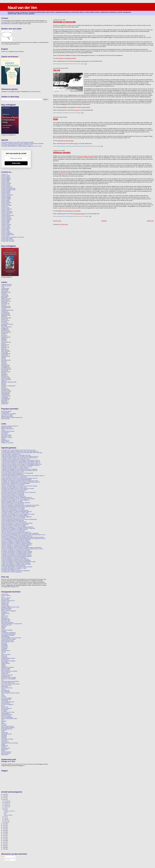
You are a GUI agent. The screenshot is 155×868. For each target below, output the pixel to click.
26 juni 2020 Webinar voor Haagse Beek (11, 454)
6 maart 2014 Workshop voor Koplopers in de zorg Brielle (15, 524)
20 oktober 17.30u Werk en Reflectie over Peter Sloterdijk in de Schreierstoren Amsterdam (22, 144)
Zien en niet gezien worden (8, 642)
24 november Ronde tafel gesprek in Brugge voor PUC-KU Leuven (17, 145)
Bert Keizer (4, 300)
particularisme (5, 372)
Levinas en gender (6, 200)
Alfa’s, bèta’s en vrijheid (7, 415)
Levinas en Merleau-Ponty (7, 215)
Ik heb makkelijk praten (7, 729)
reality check (4, 378)
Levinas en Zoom (5, 236)
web (20, 24)
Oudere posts (150, 221)
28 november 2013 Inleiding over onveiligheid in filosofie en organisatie (18, 528)
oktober (6, 804)
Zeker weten (4, 617)
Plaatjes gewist (5, 755)
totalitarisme (4, 390)
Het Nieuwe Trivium (6, 436)
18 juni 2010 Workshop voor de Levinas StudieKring (14, 558)
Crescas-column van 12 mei (86, 156)
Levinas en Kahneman (6, 209)
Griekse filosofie (5, 327)
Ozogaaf (3, 439)
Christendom (4, 306)
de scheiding (4, 313)
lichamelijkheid (5, 354)
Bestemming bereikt (71, 58)
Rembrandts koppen (6, 620)
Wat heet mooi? (5, 674)
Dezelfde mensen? (6, 613)
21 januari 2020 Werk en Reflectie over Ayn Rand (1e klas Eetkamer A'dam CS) (20, 456)
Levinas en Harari (5, 204)
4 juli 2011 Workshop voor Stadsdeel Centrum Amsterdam (15, 546)
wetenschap (4, 400)
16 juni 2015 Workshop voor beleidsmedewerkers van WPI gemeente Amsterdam (20, 505)
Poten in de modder (6, 654)
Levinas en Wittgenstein (7, 233)
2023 (4, 799)
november (7, 802)
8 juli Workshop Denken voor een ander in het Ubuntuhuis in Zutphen (17, 142)
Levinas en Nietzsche (6, 218)
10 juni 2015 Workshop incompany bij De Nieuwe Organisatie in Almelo (18, 507)
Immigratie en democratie (64, 22)
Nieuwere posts (57, 221)
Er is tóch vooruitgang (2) (7, 704)
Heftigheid (4, 631)
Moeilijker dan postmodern (8, 667)
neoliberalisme (75, 146)
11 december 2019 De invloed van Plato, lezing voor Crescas (15, 459)
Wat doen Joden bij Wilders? (8, 728)
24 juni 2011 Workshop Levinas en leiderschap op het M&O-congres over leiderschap (21, 548)
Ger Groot (4, 323)
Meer (18, 587)
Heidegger (4, 328)
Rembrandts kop (5, 619)
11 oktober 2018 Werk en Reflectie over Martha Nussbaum (15, 468)
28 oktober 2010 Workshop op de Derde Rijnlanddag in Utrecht (16, 554)
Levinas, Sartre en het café (7, 240)
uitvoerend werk (5, 391)
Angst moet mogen (6, 669)
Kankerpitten (4, 657)
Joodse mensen (5, 604)
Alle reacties (6, 860)
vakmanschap (4, 394)
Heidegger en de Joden (8, 761)
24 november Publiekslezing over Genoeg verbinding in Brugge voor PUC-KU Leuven (22, 146)
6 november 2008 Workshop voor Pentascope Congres (14, 568)
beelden (58, 146)
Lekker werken (5, 616)
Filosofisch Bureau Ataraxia (8, 431)
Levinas (3, 353)
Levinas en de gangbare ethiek (8, 190)
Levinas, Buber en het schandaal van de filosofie (13, 237)
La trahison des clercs (6, 625)
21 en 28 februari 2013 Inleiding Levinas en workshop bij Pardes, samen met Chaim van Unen (23, 535)
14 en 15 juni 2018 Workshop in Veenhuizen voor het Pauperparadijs (17, 473)
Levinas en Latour (5, 210)
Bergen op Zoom (5, 299)
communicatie (5, 308)
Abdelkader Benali (6, 285)
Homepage (104, 221)
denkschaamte (5, 315)
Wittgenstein (4, 403)
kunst (3, 349)
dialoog (3, 317)
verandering (4, 395)
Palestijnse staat (5, 603)
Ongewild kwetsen (6, 663)
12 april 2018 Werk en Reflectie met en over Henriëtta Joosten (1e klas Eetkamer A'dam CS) (23, 476)
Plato (2, 373)
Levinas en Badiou (6, 177)
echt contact (4, 320)
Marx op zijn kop (5, 670)
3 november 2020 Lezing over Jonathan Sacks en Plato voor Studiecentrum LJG (20, 451)
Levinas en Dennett (6, 191)
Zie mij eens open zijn (6, 708)
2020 (4, 827)
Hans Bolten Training (6, 435)
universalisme (4, 392)
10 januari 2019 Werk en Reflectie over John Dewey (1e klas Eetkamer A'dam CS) (20, 465)
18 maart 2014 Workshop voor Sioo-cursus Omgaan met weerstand (17, 523)
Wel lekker (4, 747)
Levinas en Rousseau (6, 224)
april (5, 818)
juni (5, 810)
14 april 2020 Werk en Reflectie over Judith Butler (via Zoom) (16, 455)
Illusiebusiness (5, 687)
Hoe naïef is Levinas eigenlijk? (9, 679)
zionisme (3, 404)
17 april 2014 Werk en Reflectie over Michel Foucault (14, 522)
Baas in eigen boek (6, 692)
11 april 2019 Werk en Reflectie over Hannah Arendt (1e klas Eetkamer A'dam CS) (21, 463)
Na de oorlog (4, 646)
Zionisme (3, 665)
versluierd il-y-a (5, 396)
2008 (4, 847)
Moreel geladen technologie (8, 635)
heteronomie (4, 331)
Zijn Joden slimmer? (6, 598)
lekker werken (5, 351)
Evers (63, 174)
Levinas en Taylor (5, 231)
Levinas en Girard (5, 201)
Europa (58, 64)
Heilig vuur (4, 626)
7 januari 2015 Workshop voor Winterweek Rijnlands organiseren (16, 512)
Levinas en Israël (5, 208)
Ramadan (3, 724)
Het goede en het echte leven (8, 601)
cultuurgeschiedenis (6, 310)
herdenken (4, 329)
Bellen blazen (4, 749)
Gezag (3, 731)
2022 (4, 824)
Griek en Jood (5, 594)
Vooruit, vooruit (5, 742)
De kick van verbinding (7, 630)
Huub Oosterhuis (5, 332)
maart (6, 819)
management (4, 356)
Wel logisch (4, 735)
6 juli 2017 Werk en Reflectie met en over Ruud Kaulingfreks (16, 483)
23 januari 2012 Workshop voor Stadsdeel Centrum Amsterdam (16, 542)
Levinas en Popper (6, 222)
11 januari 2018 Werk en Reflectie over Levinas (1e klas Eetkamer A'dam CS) (19, 478)
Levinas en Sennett (6, 227)
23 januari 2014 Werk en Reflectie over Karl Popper (13, 526)
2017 (4, 832)
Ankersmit (4, 291)
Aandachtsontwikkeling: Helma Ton (10, 426)
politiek (80, 146)
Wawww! (4, 689)
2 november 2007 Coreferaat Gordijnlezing (11, 572)
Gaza (2, 694)
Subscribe (16, 163)
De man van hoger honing (83, 107)
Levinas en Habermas (6, 203)
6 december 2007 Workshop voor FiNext (11, 569)
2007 (4, 849)
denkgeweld (4, 314)
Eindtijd (3, 744)
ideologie (3, 333)
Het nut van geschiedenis (7, 717)
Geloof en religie (5, 606)
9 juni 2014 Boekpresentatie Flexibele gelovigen (13, 521)
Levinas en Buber (5, 181)
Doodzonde (4, 649)
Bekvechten (4, 737)
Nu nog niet (4, 725)
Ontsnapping (4, 644)
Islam (3, 340)
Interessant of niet (5, 419)
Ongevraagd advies (6, 676)
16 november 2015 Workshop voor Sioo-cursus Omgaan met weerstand (18, 499)
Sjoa (2, 387)
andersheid (4, 290)
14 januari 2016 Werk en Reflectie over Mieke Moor (13, 496)
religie (71, 216)
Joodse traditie (59, 216)
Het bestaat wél (5, 660)
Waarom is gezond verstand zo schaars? (10, 693)
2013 (4, 839)
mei (5, 817)
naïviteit (3, 364)
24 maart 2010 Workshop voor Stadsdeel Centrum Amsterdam (16, 563)
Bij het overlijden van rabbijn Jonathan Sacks (12, 418)
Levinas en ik (4, 206)
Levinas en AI (5, 174)
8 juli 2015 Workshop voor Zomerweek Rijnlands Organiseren (16, 503)
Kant (2, 344)
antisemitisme (59, 113)
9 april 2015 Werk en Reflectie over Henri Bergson (13, 508)
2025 (4, 796)
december (7, 801)
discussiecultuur (5, 318)
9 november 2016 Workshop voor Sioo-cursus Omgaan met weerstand (18, 489)
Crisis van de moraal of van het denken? (11, 684)
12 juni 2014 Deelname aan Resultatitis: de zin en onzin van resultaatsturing (19, 519)
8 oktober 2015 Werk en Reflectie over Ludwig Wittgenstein (15, 500)
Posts (4, 857)
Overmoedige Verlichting (7, 739)
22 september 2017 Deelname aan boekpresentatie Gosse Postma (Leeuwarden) (20, 481)
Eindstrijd (60, 211)
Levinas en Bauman (6, 178)
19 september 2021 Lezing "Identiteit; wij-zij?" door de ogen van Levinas (18, 450)
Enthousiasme (5, 647)
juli (5, 808)
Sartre (3, 385)
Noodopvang (4, 648)
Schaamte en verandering (7, 386)
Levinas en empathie (6, 197)
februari (6, 821)
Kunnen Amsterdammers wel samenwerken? (12, 624)
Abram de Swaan (5, 286)
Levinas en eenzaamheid (7, 195)
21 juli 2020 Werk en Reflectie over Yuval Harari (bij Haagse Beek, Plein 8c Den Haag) (22, 453)
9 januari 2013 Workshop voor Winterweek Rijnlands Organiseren (17, 536)
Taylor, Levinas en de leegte (8, 712)
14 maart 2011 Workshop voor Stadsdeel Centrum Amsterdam (16, 550)
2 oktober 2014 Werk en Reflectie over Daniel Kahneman (15, 515)
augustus (6, 807)
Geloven (3, 629)
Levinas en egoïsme (6, 196)
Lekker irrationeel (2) (6, 752)
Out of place (4, 740)
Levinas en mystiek (6, 217)
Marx (3, 358)
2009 (4, 846)
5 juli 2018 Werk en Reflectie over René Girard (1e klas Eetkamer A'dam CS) (19, 471)
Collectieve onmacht (6, 716)
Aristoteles (4, 295)
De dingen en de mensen (7, 675)
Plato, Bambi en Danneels (7, 622)
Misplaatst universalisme (7, 416)
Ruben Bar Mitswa (6, 651)
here (5, 51)
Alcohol (3, 751)
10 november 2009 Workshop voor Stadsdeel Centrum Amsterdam (17, 567)
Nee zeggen (4, 367)
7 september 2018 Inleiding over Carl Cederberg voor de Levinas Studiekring (19, 469)
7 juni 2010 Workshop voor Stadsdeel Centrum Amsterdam (15, 559)
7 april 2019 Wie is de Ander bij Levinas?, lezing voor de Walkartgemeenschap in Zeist (22, 464)
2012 (4, 841)
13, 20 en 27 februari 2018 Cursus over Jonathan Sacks (14, 477)
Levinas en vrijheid (6, 232)
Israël (61, 64)
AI (2, 287)
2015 (4, 836)
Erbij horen (4, 730)
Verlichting (95, 184)
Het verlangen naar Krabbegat (8, 661)
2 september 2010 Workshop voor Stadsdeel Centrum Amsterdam (16, 555)
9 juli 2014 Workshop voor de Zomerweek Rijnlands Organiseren (16, 517)
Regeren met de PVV (6, 610)
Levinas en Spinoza (6, 228)
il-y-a (3, 335)
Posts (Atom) (65, 224)
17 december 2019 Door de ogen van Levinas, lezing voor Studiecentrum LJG (19, 458)
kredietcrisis (4, 347)
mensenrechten (5, 360)
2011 (4, 842)
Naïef (3, 722)
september (7, 805)
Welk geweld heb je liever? (8, 640)
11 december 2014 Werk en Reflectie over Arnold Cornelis (15, 513)
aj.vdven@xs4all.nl (6, 22)
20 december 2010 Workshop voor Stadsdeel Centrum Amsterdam (17, 551)
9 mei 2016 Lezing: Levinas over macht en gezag (13, 494)
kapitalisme (4, 345)
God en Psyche (5, 701)
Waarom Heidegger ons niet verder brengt (11, 638)
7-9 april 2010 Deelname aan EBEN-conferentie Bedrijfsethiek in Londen (18, 562)
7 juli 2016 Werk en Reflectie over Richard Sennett (13, 491)
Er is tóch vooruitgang (6, 698)
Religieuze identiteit (62, 152)
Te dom (3, 696)
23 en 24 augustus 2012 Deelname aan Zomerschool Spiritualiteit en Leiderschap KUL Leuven (23, 539)
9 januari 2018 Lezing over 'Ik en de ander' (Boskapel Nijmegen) (16, 480)
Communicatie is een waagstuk (72, 211)
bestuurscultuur (5, 301)
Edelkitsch (4, 666)
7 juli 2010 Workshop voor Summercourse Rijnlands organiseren (16, 557)
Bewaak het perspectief (7, 715)
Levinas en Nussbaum (6, 219)
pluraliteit (4, 374)
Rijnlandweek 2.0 (5, 440)
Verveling (4, 652)
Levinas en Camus (6, 185)
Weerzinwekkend (5, 412)
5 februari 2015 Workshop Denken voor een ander (13, 509)
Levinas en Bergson (6, 179)
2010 (4, 844)
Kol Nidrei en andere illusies (8, 683)
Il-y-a (3, 680)
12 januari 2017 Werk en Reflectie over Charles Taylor (14, 487)
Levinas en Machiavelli (7, 213)
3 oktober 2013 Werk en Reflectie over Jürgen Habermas (14, 530)
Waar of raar (4, 656)
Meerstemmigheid (62, 107)
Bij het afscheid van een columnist (9, 671)
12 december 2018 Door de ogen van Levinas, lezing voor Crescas (17, 467)
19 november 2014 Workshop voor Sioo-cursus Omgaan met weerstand (18, 514)
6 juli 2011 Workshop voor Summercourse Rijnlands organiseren (16, 545)
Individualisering (5, 637)
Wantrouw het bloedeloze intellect (9, 719)
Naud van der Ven (22, 8)
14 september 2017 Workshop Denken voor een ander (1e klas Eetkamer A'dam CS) (21, 482)
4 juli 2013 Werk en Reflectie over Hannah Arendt (13, 531)
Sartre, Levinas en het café (7, 726)
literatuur (3, 355)
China (3, 305)
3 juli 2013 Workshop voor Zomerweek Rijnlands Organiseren (16, 532)
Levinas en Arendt (6, 176)
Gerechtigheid (71, 107)
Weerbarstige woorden (6, 734)
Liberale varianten (6, 748)
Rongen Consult (5, 441)
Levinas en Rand (5, 223)
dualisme (3, 319)
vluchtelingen (65, 64)
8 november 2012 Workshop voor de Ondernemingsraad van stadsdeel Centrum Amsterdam (23, 537)
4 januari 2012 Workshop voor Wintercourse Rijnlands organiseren (17, 544)
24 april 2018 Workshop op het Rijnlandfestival (12, 474)
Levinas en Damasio (6, 186)
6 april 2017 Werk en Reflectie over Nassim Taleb (13, 485)
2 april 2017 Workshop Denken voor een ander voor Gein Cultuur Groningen (19, 486)
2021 (4, 826)
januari (6, 822)
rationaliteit (4, 377)
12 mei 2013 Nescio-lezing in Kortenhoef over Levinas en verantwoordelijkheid (20, 533)
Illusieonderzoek (42, 584)
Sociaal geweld (5, 710)
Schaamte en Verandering (7, 443)
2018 (4, 831)
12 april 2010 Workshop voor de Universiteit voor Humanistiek (16, 560)
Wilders (3, 401)
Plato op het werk (5, 621)
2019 (4, 829)
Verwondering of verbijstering (8, 633)
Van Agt (57, 70)
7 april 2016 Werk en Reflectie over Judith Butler (13, 495)
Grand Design (4, 733)
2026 (4, 794)
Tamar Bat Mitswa (6, 703)
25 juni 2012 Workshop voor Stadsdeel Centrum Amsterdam (15, 541)
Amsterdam (4, 288)
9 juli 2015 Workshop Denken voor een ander (12, 501)
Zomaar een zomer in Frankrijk (9, 678)
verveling (3, 397)
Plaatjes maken (5, 662)
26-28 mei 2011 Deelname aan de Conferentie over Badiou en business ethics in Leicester (22, 549)
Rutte (55, 119)
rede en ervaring (66, 216)
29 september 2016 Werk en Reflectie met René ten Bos (14, 490)
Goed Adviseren (5, 433)
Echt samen (4, 643)
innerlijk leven (63, 146)
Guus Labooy (4, 434)
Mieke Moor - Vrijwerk (7, 438)
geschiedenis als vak (6, 324)
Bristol (3, 706)
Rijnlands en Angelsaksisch (8, 382)
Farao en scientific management (9, 611)
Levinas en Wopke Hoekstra (8, 235)
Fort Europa (60, 58)
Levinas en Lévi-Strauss (7, 212)
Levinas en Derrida (6, 192)
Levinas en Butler (5, 182)
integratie (3, 338)
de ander (3, 311)
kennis (3, 346)
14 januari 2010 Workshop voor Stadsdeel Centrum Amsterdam (16, 564)
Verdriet (3, 615)
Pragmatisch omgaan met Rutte (65, 141)
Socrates (3, 388)
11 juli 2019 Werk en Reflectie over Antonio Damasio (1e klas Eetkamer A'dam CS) (21, 462)
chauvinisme (4, 304)
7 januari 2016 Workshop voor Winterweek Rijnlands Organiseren (17, 498)
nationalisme (4, 365)
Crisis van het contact (6, 685)
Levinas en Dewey (6, 194)
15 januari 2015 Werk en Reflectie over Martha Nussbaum (15, 510)
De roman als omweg (6, 411)
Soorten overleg (5, 599)
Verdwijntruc (4, 612)
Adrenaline (4, 721)
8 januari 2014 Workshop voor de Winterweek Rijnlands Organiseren (17, 527)
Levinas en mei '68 (6, 214)
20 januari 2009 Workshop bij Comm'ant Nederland (13, 565)
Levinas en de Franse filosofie (8, 188)
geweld (3, 326)
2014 (4, 837)
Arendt (3, 294)
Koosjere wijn (5, 746)
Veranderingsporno (6, 713)
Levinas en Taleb (5, 230)
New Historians (5, 369)
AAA (3, 597)
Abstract (3, 628)
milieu (3, 361)
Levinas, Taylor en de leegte (8, 241)
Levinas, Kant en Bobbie (7, 238)
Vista (2, 653)
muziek (3, 363)
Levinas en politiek (6, 221)
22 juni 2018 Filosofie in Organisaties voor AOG (13, 472)
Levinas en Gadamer (6, 199)
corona (3, 309)
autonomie (4, 296)
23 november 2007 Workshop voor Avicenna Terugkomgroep (15, 571)
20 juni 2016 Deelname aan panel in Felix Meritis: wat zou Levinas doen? (18, 492)
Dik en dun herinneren (6, 608)
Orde (2, 720)
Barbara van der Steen (6, 427)
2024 (4, 798)
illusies (3, 336)
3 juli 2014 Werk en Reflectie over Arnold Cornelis (13, 518)
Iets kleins (4, 697)
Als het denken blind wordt (8, 702)
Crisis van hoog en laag (7, 688)
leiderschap (69, 146)
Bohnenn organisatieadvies (8, 429)
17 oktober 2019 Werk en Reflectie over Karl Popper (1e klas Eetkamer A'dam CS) (21, 460)
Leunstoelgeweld (5, 690)
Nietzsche (4, 370)
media (3, 359)
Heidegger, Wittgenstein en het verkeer (10, 607)
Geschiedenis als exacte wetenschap (10, 743)
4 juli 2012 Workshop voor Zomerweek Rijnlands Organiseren (16, 540)
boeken (3, 303)
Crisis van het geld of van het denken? (10, 681)
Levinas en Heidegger (6, 205)
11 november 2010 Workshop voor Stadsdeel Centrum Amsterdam (17, 553)
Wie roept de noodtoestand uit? (9, 634)
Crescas (3, 430)
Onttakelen (4, 738)
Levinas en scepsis (6, 226)
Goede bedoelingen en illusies (8, 658)
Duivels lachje (5, 707)
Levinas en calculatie (6, 183)
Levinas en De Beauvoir (7, 187)
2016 (4, 834)
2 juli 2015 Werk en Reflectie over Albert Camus (13, 504)
